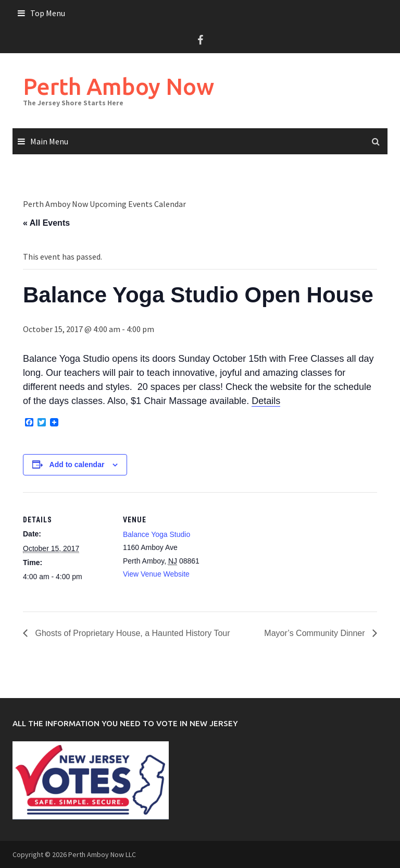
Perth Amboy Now (118, 86)
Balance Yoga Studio (157, 534)
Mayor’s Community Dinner (316, 633)
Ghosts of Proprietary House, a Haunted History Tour (132, 633)
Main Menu (49, 141)
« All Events (46, 223)
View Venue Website (156, 574)
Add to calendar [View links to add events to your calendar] (77, 464)
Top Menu (48, 13)
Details (266, 401)
